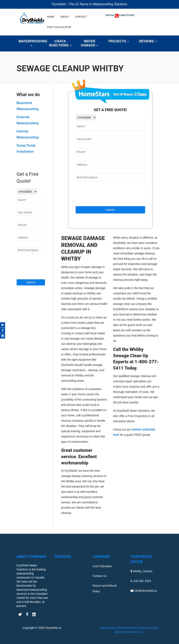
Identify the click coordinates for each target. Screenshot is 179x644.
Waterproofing (31, 43)
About (65, 17)
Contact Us (100, 576)
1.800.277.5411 (127, 15)
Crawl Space (108, 628)
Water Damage (90, 43)
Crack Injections (60, 43)
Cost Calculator (59, 27)
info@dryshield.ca (146, 591)
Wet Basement (127, 628)
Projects (119, 41)
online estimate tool (134, 432)
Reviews (148, 41)
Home (51, 17)
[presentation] (106, 194)
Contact (81, 17)
